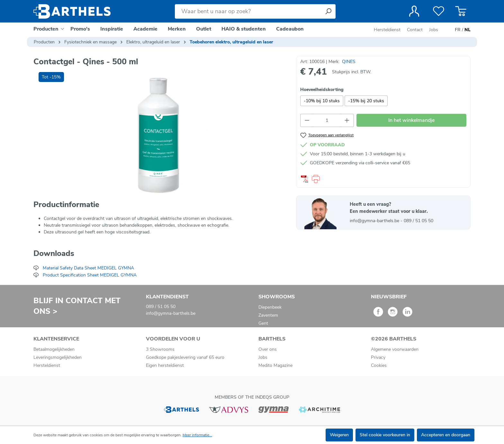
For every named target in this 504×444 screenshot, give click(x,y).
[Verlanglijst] (439, 11)
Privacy (378, 357)
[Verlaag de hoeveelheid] (307, 120)
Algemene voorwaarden (395, 349)
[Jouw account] (414, 11)
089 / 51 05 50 (419, 221)
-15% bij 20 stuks (366, 101)
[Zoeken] (328, 11)
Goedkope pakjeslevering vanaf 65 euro (185, 357)
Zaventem (268, 315)
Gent (263, 323)
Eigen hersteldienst (165, 365)
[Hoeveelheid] (327, 120)
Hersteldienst (387, 30)
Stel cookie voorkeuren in (385, 435)
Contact (415, 30)
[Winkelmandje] (461, 11)
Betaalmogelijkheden (54, 349)
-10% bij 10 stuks (322, 101)
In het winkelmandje (411, 120)
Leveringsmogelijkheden (58, 357)
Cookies (379, 365)
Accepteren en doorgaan (446, 435)
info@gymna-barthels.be (375, 221)
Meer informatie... (197, 435)
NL (468, 30)
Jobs (434, 30)
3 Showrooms (160, 349)
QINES (349, 62)
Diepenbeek (270, 307)
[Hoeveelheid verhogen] (347, 120)
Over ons (268, 349)
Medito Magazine (275, 365)
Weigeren (339, 435)
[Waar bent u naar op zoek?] (248, 11)
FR (458, 30)
